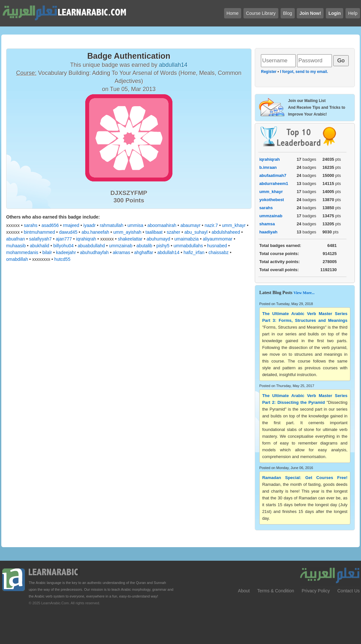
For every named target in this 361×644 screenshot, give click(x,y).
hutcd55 (62, 259)
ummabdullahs (188, 246)
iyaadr (89, 225)
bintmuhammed (40, 232)
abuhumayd (158, 239)
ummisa (135, 225)
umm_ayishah (127, 232)
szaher (173, 232)
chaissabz (219, 252)
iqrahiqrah (86, 239)
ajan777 (64, 239)
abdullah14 (168, 252)
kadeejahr (66, 252)
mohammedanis (22, 252)
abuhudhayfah (94, 252)
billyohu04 (63, 246)
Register (269, 72)
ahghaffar (144, 252)
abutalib (144, 246)
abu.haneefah (95, 232)
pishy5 (163, 246)
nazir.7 (211, 225)
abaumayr (191, 225)
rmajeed (71, 225)
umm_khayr (234, 225)
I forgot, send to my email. (304, 72)
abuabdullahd (91, 246)
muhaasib (16, 246)
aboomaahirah (162, 225)
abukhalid (39, 246)
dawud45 (68, 232)
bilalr (47, 252)
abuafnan (15, 239)
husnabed (217, 246)
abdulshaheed (226, 232)
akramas (121, 252)
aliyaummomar (218, 239)
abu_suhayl (196, 232)
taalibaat (154, 232)
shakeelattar (130, 239)
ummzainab (121, 246)
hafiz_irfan (194, 252)
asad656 (50, 225)
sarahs (31, 225)
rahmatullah (112, 225)
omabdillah (17, 259)
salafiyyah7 (40, 239)
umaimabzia (186, 239)
